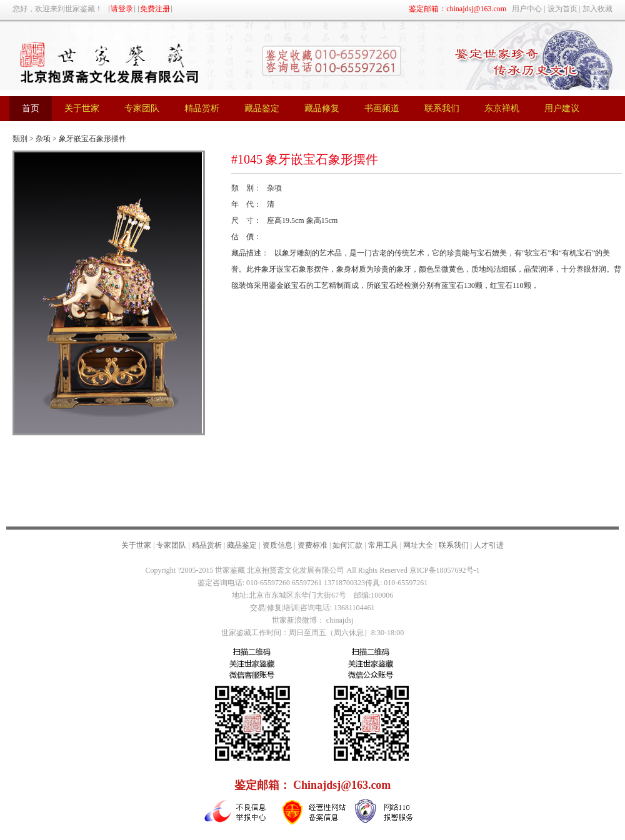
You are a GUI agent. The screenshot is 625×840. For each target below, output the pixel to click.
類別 (20, 139)
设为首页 (562, 9)
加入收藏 (597, 9)
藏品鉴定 (242, 545)
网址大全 (418, 545)
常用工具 (383, 545)
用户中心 (527, 9)
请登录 (122, 9)
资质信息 (277, 545)
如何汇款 (347, 545)
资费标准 (312, 545)
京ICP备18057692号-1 (445, 570)
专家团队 (171, 545)
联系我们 (454, 545)
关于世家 (136, 545)
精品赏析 (207, 545)
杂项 (43, 139)
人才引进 (489, 545)
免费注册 (155, 9)
